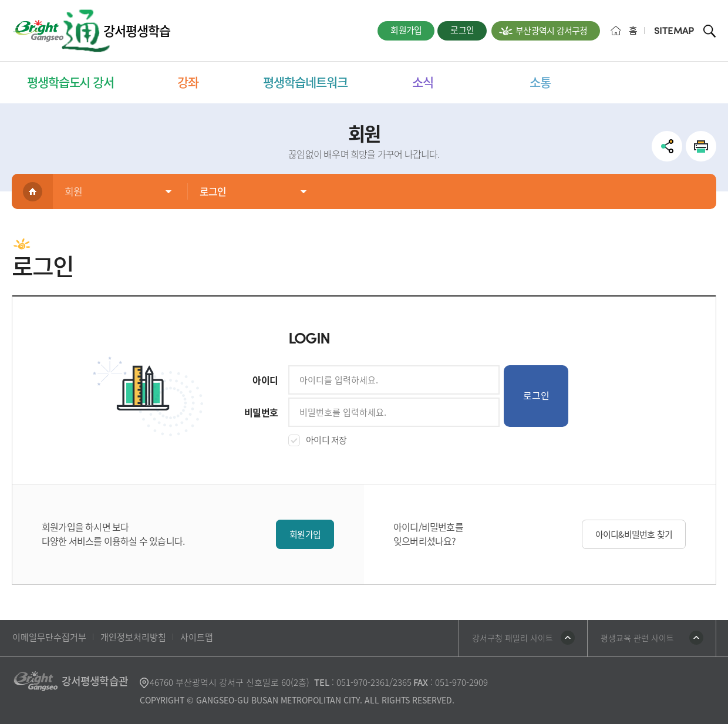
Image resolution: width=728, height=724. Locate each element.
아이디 (265, 380)
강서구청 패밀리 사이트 (513, 638)
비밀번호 (261, 412)
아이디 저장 (326, 440)
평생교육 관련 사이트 (637, 638)
